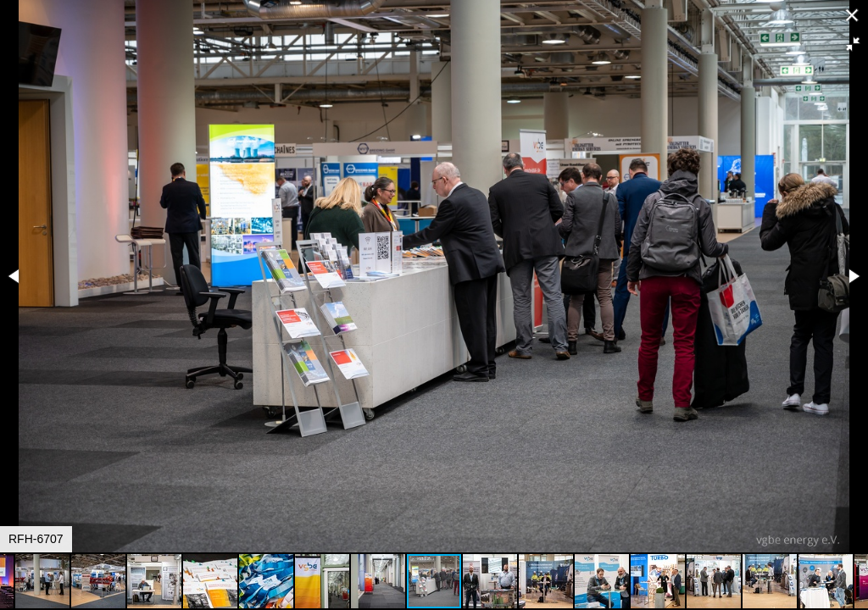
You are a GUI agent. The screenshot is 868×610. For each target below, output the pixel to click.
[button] (853, 44)
